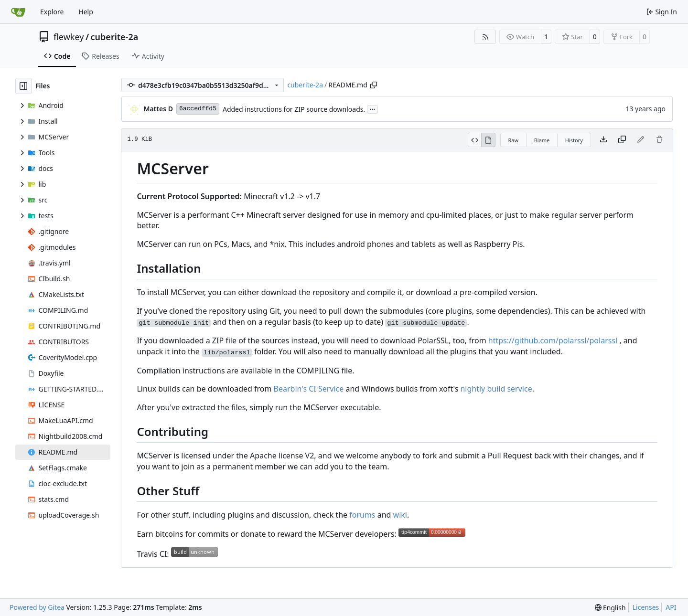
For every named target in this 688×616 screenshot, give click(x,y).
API (671, 607)
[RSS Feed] (485, 37)
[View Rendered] (488, 140)
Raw (514, 140)
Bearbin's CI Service (309, 389)
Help (86, 12)
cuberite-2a (115, 37)
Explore (52, 12)
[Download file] (603, 140)
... (373, 108)
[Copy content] (622, 140)
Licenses (646, 607)
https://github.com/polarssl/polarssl (553, 340)
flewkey (69, 37)
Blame (542, 140)
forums (362, 515)
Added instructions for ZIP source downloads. (294, 109)
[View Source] (475, 140)
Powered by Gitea (37, 607)
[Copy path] (374, 85)
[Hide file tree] (23, 86)
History (574, 140)
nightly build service (496, 389)
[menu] (610, 608)
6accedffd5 (198, 109)
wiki (400, 515)
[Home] (18, 12)
